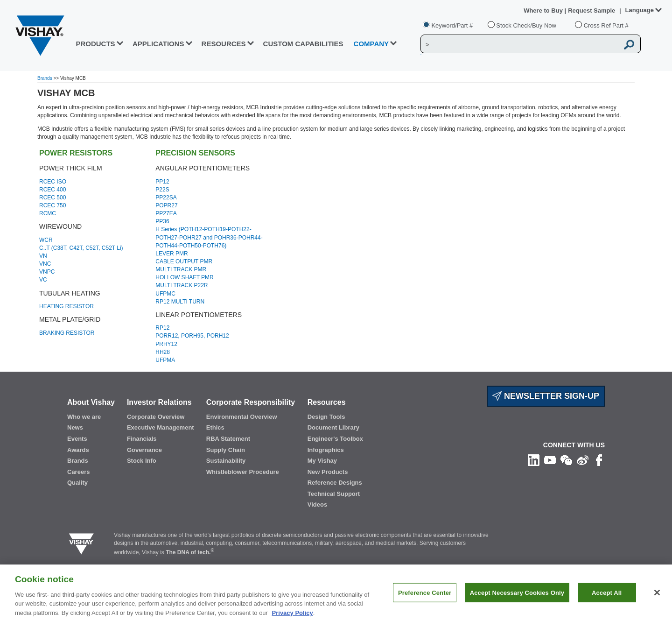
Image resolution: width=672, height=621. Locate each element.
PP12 (162, 182)
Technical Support (334, 494)
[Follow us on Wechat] (566, 460)
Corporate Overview (156, 417)
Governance (144, 450)
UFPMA (165, 360)
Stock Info (142, 461)
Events (77, 439)
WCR (46, 240)
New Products (328, 472)
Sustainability (226, 461)
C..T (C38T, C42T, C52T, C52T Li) (81, 248)
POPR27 (166, 205)
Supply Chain (226, 450)
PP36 (162, 221)
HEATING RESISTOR (66, 306)
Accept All (607, 601)
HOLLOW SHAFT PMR (184, 277)
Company (371, 44)
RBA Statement (228, 439)
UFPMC (165, 294)
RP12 (162, 328)
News (75, 427)
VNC (45, 264)
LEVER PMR (171, 254)
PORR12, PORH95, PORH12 (192, 336)
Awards (78, 450)
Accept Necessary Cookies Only (517, 601)
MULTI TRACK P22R (182, 285)
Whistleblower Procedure (243, 472)
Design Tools (326, 417)
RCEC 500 (52, 198)
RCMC (48, 213)
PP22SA (166, 198)
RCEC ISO (53, 182)
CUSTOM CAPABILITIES (303, 44)
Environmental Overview (242, 417)
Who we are (84, 417)
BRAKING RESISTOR (67, 333)
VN (43, 256)
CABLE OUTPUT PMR (184, 261)
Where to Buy (544, 11)
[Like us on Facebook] (599, 460)
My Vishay (322, 461)
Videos (317, 505)
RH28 (163, 352)
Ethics (215, 427)
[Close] (657, 600)
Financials (142, 439)
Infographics (326, 450)
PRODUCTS (95, 44)
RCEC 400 (52, 190)
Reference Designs (335, 483)
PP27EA (166, 213)
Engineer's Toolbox (335, 439)
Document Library (333, 427)
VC (43, 280)
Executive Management (161, 427)
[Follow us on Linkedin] (534, 460)
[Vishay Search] (520, 44)
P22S (162, 190)
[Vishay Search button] (629, 44)
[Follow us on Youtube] (550, 460)
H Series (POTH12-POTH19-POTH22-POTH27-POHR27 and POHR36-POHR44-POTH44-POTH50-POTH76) (209, 237)
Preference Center (425, 601)
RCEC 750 (52, 205)
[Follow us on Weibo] (583, 460)
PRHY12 (166, 344)
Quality (77, 483)
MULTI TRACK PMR (181, 269)
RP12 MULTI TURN (180, 302)
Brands (45, 78)
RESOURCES (224, 44)
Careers (78, 472)
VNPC (47, 272)
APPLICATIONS (158, 44)
